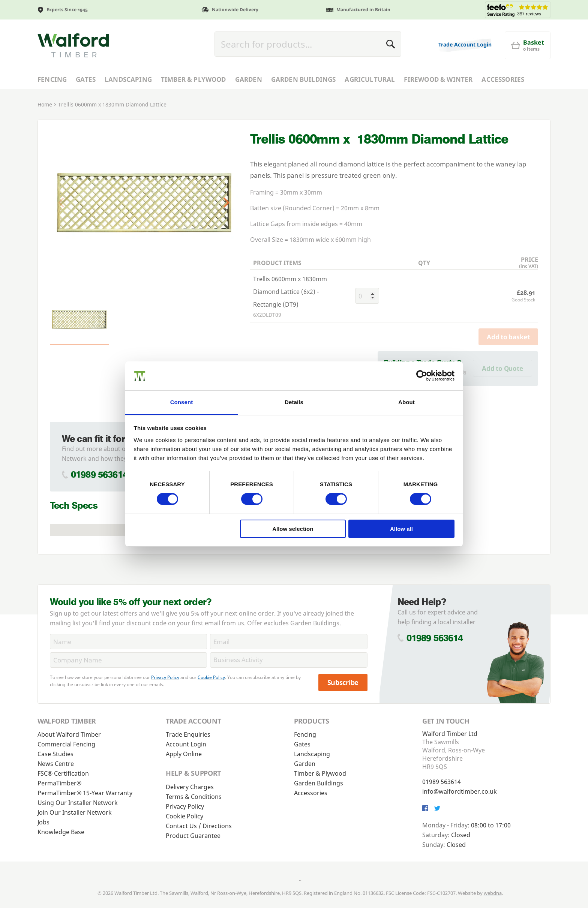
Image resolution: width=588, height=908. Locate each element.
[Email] (289, 642)
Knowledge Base (61, 832)
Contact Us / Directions (199, 826)
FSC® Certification (63, 773)
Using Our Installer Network (78, 803)
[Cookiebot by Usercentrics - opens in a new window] (422, 376)
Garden (249, 79)
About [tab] (406, 402)
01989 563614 (99, 474)
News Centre (56, 764)
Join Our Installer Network (75, 812)
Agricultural (370, 79)
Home (45, 104)
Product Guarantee (193, 836)
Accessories (503, 79)
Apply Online (184, 754)
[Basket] (528, 45)
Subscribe (343, 682)
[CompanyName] (128, 660)
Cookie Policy (211, 677)
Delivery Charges (190, 787)
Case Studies (55, 754)
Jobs (43, 822)
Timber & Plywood (193, 79)
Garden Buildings (304, 79)
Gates (86, 79)
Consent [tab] (182, 402)
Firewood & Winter (438, 79)
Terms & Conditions (194, 797)
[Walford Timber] (73, 45)
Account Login (186, 744)
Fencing (52, 79)
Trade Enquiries (188, 734)
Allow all (401, 529)
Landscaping (128, 79)
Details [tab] (294, 402)
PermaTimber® (59, 783)
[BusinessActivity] (289, 660)
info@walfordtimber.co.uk (460, 791)
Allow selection (293, 529)
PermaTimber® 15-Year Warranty (85, 793)
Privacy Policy (165, 677)
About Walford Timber (69, 734)
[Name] (128, 642)
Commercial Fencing (66, 744)
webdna (493, 893)
